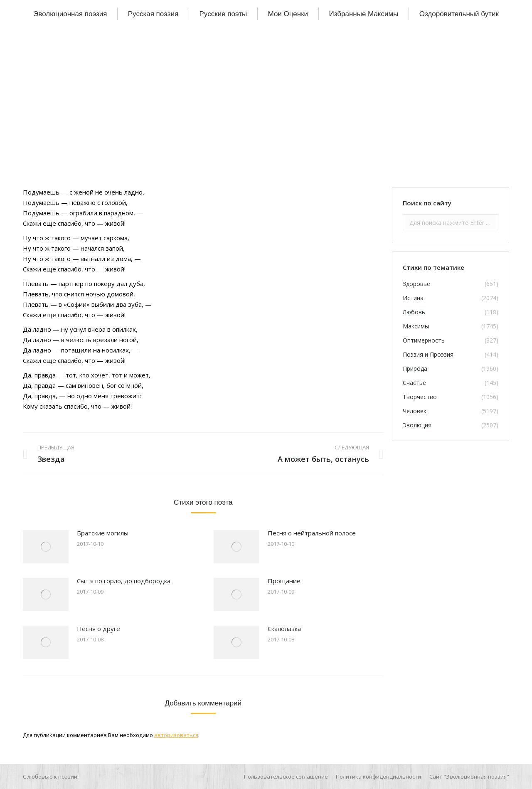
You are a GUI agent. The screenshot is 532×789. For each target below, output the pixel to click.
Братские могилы (103, 533)
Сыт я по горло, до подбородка (124, 581)
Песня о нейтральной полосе (312, 533)
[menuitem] (70, 14)
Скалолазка (284, 629)
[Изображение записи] (46, 547)
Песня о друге (99, 629)
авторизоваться (176, 735)
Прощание (284, 581)
